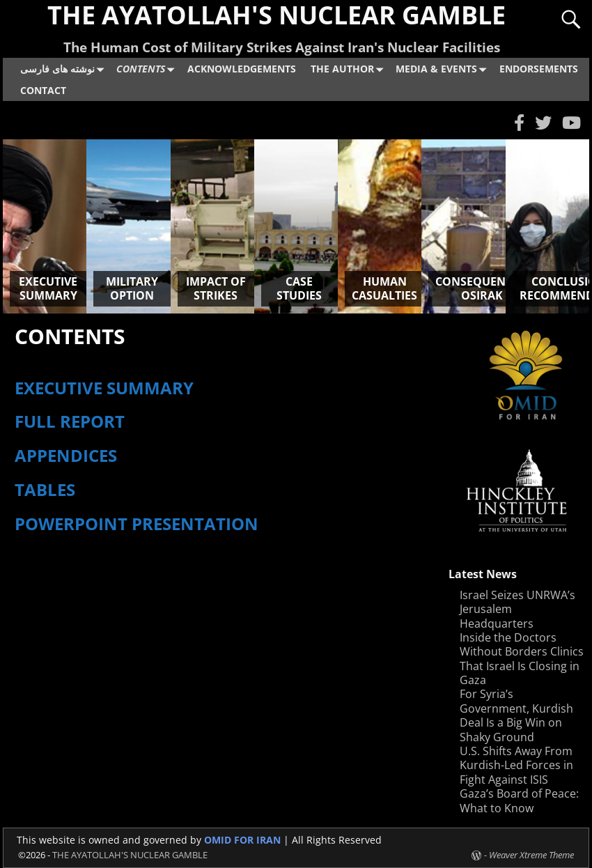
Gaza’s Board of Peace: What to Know (519, 800)
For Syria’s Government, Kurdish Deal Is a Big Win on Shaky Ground (516, 715)
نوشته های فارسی (65, 69)
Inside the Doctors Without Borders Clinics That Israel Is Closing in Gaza (522, 659)
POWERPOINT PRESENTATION (139, 524)
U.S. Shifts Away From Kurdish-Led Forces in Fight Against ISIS (516, 765)
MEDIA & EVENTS (444, 69)
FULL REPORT (70, 421)
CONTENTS (148, 69)
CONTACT (43, 90)
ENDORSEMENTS (539, 69)
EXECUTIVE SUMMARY (104, 388)
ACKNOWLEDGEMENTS (242, 69)
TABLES (45, 489)
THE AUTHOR (350, 69)
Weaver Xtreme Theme (531, 855)
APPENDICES (66, 455)
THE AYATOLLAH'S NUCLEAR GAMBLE (130, 855)
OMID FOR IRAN (244, 840)
